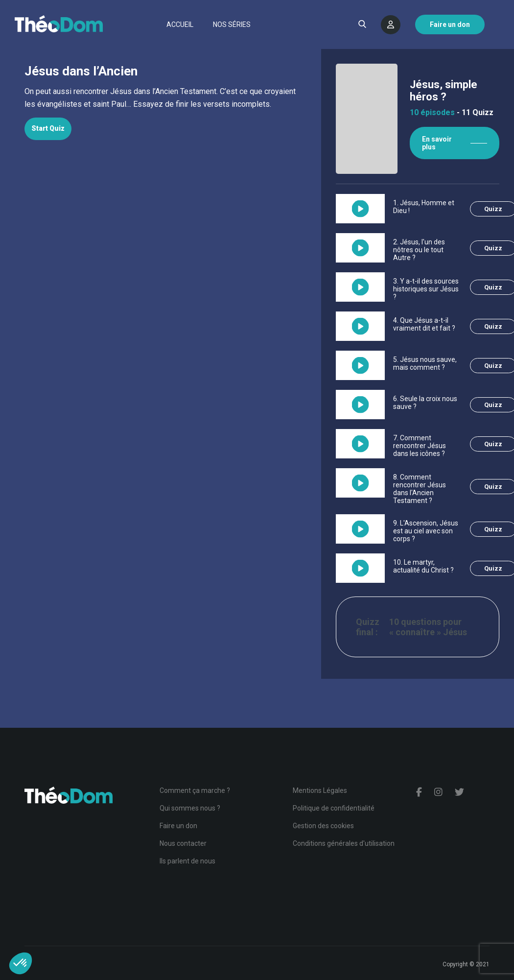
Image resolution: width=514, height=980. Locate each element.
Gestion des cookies (323, 826)
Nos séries (232, 24)
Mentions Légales (320, 790)
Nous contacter (183, 843)
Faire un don (178, 826)
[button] (21, 963)
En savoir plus (437, 143)
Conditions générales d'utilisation (344, 843)
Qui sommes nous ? (190, 808)
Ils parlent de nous (187, 861)
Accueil (180, 24)
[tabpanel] (161, 98)
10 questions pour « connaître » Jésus (428, 627)
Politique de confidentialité (334, 808)
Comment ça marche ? (195, 790)
